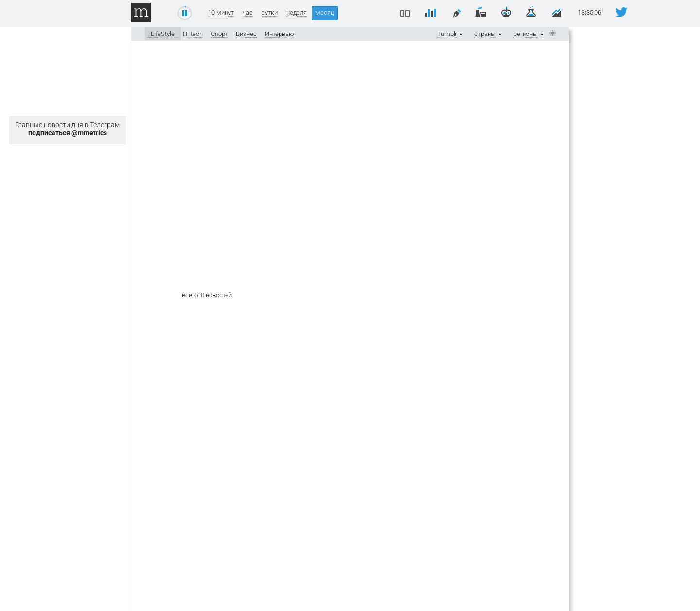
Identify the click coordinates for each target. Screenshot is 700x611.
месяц (325, 12)
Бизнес (246, 34)
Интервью (280, 34)
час (248, 13)
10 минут (221, 13)
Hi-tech (193, 34)
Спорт (219, 34)
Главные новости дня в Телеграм (67, 129)
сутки (270, 13)
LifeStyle (163, 34)
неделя (297, 13)
